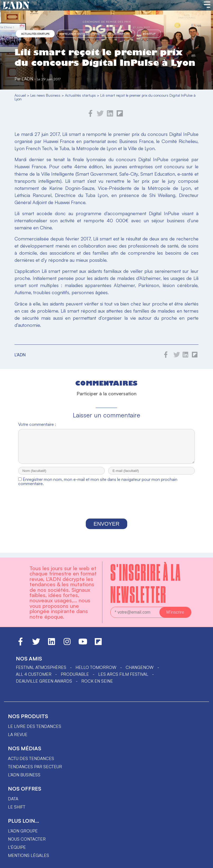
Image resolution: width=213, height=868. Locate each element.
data (13, 799)
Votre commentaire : (37, 424)
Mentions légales (29, 855)
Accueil (20, 95)
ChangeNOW (140, 667)
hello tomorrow (96, 667)
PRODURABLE (75, 674)
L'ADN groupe (23, 831)
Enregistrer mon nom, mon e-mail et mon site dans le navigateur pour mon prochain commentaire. (98, 486)
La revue (18, 734)
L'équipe (17, 847)
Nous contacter (27, 839)
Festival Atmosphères (41, 667)
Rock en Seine (97, 681)
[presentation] (106, 509)
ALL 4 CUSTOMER (34, 674)
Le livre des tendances (35, 726)
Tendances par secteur (35, 767)
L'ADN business (24, 775)
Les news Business (45, 95)
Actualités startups (35, 34)
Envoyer (107, 529)
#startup (149, 34)
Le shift (17, 807)
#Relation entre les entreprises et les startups (96, 34)
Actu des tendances (31, 758)
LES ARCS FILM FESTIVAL (123, 674)
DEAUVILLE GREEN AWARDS (44, 681)
